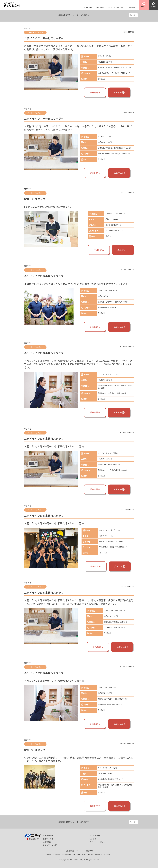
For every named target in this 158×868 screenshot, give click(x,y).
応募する (119, 92)
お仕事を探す (48, 836)
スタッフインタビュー (115, 7)
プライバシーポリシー (98, 842)
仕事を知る (100, 7)
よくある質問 (131, 7)
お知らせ (93, 839)
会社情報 (89, 851)
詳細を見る (95, 92)
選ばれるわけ (89, 7)
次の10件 (133, 15)
